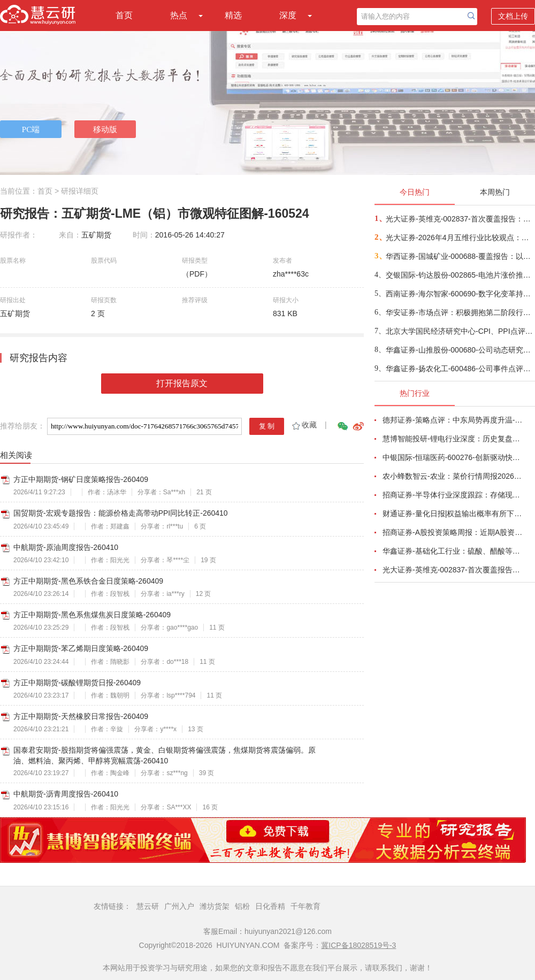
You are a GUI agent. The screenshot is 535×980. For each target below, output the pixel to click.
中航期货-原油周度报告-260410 (66, 547)
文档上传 (513, 16)
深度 (288, 15)
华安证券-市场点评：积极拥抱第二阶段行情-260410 (460, 312)
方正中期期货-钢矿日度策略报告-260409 (81, 479)
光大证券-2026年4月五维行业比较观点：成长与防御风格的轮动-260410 (460, 238)
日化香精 (270, 906)
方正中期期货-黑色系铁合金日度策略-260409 (88, 581)
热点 (179, 15)
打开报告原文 (182, 383)
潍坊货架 (215, 906)
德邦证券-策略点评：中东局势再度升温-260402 (453, 420)
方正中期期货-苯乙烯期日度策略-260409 (81, 648)
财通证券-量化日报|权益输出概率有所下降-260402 (453, 514)
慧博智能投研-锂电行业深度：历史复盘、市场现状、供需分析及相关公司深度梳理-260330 (453, 439)
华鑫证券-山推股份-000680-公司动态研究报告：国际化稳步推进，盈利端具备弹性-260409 (460, 350)
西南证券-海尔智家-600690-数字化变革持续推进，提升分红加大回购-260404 (460, 294)
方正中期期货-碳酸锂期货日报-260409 (77, 683)
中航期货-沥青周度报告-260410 (66, 794)
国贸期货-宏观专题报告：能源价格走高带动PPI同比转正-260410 (121, 513)
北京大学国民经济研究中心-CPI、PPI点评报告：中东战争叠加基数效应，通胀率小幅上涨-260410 (460, 331)
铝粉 (242, 906)
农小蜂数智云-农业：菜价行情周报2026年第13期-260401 (453, 476)
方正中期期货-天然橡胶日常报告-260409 (81, 716)
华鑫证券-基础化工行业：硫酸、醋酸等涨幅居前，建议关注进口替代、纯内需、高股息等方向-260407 (453, 551)
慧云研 (148, 906)
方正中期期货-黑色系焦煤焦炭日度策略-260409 (92, 615)
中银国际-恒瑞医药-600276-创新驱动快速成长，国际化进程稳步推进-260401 (453, 457)
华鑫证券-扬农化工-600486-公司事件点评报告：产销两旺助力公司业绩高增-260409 (460, 369)
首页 (124, 15)
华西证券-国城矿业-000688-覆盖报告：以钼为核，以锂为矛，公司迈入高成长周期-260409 (460, 256)
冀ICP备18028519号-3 (358, 945)
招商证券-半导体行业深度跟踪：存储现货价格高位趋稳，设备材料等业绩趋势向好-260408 (453, 495)
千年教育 (305, 906)
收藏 (304, 425)
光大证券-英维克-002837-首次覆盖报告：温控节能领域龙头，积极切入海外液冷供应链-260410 (460, 219)
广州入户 (179, 906)
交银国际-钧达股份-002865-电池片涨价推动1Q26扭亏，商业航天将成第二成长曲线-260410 (460, 275)
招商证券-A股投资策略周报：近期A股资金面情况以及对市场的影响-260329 (453, 532)
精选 (233, 15)
